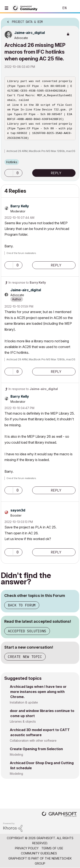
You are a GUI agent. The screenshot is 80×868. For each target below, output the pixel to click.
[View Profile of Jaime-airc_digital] (30, 33)
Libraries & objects (23, 721)
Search (50, 8)
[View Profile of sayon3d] (18, 510)
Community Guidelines (39, 853)
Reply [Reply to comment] (56, 265)
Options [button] (73, 21)
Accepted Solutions (27, 631)
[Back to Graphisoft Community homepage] (26, 8)
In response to (27, 282)
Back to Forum (22, 605)
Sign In (73, 8)
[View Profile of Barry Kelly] (20, 206)
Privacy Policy (27, 848)
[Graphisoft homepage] (59, 815)
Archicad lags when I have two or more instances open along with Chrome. (38, 692)
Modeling (16, 754)
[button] (9, 173)
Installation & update (24, 702)
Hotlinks (12, 162)
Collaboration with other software (33, 741)
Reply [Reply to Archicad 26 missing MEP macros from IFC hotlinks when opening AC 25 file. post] (56, 173)
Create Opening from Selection (36, 749)
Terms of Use (52, 848)
